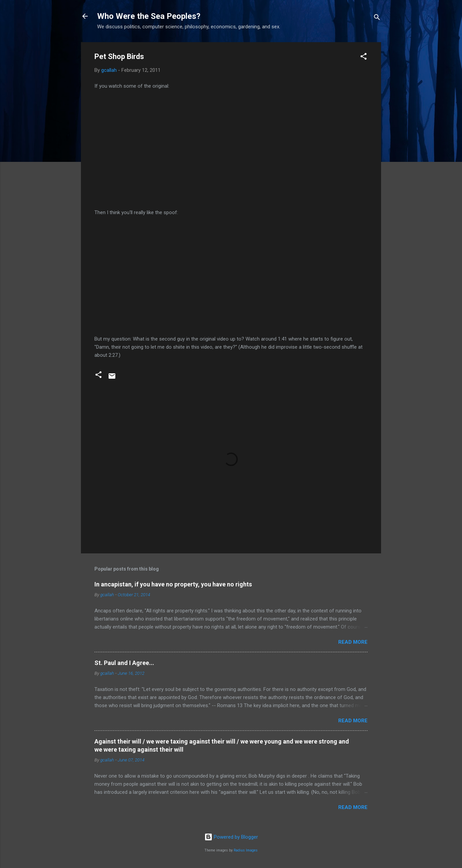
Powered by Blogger (231, 837)
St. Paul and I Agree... (124, 663)
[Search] (377, 18)
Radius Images (246, 850)
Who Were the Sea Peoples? (149, 16)
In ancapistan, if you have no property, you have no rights (173, 584)
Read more (353, 642)
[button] (364, 57)
